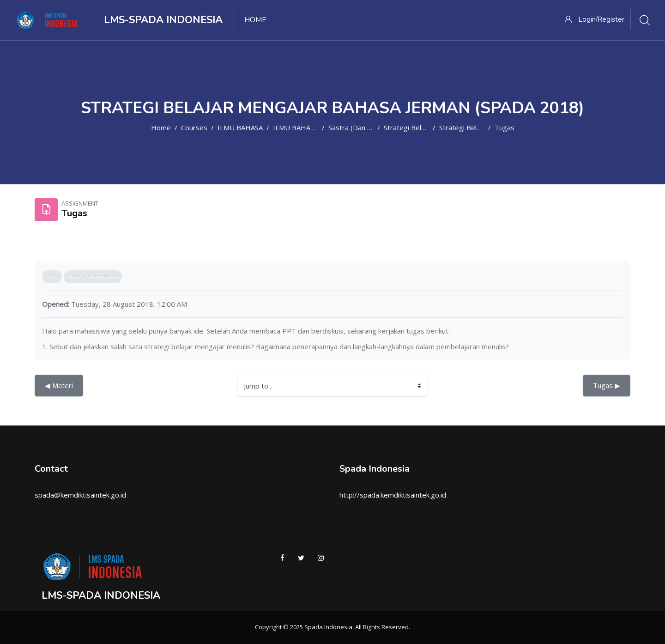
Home (161, 128)
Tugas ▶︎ (607, 385)
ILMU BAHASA (240, 128)
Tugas (505, 128)
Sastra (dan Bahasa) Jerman (372, 128)
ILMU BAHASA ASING (307, 128)
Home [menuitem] (255, 20)
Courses (194, 128)
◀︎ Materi (59, 385)
